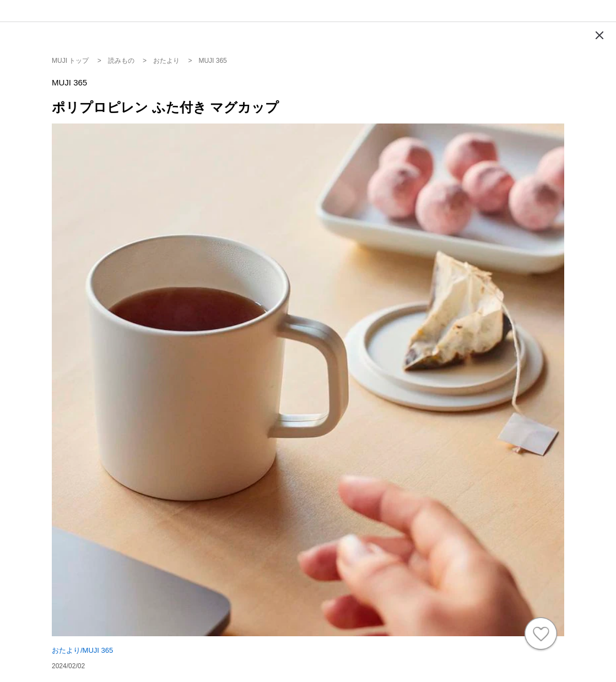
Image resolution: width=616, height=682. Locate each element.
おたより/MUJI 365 (82, 650)
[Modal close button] (599, 35)
